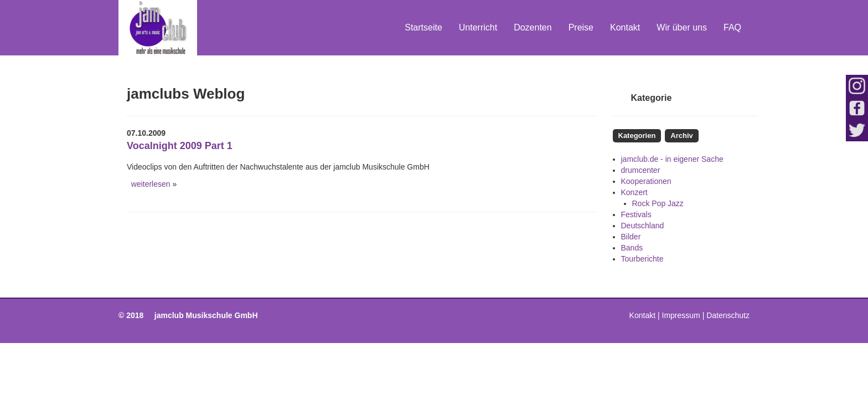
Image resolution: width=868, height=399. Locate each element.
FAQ (732, 27)
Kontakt (625, 27)
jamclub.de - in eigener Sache (672, 159)
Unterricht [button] (478, 27)
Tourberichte (642, 259)
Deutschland (643, 226)
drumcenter (641, 170)
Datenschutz (728, 315)
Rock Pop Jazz (658, 203)
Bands (632, 248)
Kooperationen (646, 181)
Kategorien (637, 135)
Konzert (634, 192)
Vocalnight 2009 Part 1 (180, 146)
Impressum (681, 315)
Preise (581, 27)
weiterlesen (149, 184)
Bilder (631, 237)
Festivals (636, 214)
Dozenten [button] (533, 27)
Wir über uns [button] (682, 27)
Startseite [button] (423, 27)
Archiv (681, 135)
